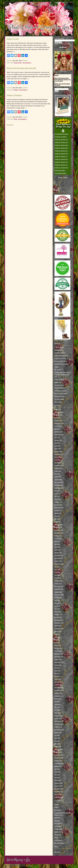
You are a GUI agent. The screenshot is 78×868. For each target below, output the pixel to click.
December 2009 (59, 721)
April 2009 (57, 744)
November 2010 (59, 690)
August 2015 (58, 539)
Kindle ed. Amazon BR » (62, 168)
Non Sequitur (58, 823)
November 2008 (59, 758)
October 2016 (58, 510)
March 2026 (58, 409)
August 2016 (58, 513)
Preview (56, 44)
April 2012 (57, 643)
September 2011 (59, 662)
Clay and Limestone (60, 353)
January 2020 (58, 451)
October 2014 (58, 561)
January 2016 (58, 527)
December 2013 (59, 586)
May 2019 (57, 460)
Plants (15, 119)
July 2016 (57, 516)
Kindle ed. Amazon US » (62, 140)
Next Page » (10, 125)
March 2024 (58, 418)
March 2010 (58, 713)
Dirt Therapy (58, 370)
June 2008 (57, 772)
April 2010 (57, 710)
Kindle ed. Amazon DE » (62, 148)
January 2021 (58, 440)
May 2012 (57, 640)
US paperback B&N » (61, 173)
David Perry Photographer (62, 364)
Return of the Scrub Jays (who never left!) (21, 68)
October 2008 (58, 761)
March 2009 (58, 747)
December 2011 (59, 654)
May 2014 (57, 572)
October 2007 (58, 794)
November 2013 (59, 589)
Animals (16, 90)
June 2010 (57, 704)
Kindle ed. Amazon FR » (62, 154)
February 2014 (58, 581)
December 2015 (59, 530)
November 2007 (59, 791)
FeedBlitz (67, 44)
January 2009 (58, 752)
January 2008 (58, 786)
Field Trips (57, 818)
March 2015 (58, 550)
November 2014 (59, 558)
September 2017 (59, 488)
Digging (57, 367)
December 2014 (59, 555)
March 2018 (58, 477)
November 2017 (59, 485)
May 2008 (57, 775)
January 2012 (58, 651)
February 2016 (58, 524)
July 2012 (57, 634)
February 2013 (58, 614)
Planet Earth (58, 835)
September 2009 (59, 730)
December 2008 (59, 755)
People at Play (18, 63)
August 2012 (58, 631)
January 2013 (58, 617)
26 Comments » (27, 63)
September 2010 (59, 696)
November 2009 (59, 724)
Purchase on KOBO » (61, 137)
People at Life (58, 826)
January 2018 (58, 479)
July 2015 (57, 541)
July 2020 (57, 443)
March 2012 (58, 645)
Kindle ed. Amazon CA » (62, 142)
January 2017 (58, 505)
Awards (57, 807)
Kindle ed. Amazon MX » (62, 145)
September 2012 (59, 628)
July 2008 (57, 769)
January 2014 (58, 583)
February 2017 (58, 502)
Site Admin (57, 852)
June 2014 (57, 569)
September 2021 (59, 435)
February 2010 (58, 716)
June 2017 (57, 494)
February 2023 (58, 420)
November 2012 (59, 623)
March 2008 (58, 780)
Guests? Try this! (13, 39)
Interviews (57, 821)
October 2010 (58, 693)
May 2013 (57, 606)
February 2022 (58, 432)
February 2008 (58, 783)
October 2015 (58, 536)
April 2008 (57, 777)
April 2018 (57, 474)
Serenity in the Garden (61, 394)
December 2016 (59, 508)
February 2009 (58, 749)
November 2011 (59, 657)
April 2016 (57, 522)
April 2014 (57, 575)
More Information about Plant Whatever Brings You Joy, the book (63, 80)
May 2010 (57, 707)
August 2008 (58, 766)
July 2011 (57, 668)
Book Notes (58, 810)
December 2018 (59, 465)
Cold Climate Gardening (61, 356)
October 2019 (58, 457)
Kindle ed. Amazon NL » (62, 151)
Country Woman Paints (61, 361)
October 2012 (58, 626)
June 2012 (57, 637)
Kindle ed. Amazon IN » (61, 165)
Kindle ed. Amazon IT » (61, 156)
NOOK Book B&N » (60, 170)
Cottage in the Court (60, 358)
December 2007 (59, 789)
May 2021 (57, 437)
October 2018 (58, 468)
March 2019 (58, 463)
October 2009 (58, 727)
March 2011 (58, 679)
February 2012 (58, 648)
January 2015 (58, 553)
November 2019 (59, 454)
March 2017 (58, 499)
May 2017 (57, 496)
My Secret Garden (60, 385)
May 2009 (57, 741)
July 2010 (57, 702)
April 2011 (57, 676)
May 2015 (57, 544)
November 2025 (59, 412)
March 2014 (58, 578)
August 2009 (58, 732)
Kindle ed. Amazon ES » (62, 159)
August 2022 (58, 426)
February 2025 (58, 415)
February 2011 (58, 682)
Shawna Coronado (60, 396)
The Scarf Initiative (60, 843)
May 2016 (57, 519)
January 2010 (58, 718)
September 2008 (59, 763)
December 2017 (59, 482)
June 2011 (57, 671)
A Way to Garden (59, 347)
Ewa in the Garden (60, 379)
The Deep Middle (59, 399)
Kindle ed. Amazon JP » (61, 162)
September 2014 (59, 564)
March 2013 (58, 612)
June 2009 (57, 738)
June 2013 (57, 603)
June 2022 (57, 429)
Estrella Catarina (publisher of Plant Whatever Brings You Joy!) (63, 375)
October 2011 (58, 659)
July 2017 (57, 491)
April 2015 (57, 547)
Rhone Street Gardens (61, 391)
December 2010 (59, 687)
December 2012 (59, 620)
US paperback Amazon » (62, 134)
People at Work (59, 832)
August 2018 (58, 471)
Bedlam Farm (58, 350)
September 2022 (59, 423)
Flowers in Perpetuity (14, 95)
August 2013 (58, 598)
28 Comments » (23, 90)
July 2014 (57, 567)
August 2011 (58, 665)
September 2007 (59, 797)
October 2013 (58, 592)
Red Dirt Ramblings (60, 388)
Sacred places (58, 840)
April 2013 (57, 609)
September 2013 (59, 595)
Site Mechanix (15, 867)
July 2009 (57, 735)
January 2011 (58, 685)
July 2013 (57, 600)
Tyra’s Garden (58, 402)
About (57, 75)
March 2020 (58, 449)
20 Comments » (23, 119)
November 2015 (59, 533)
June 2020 (57, 446)
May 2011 (57, 673)
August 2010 (58, 699)
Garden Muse (58, 382)
